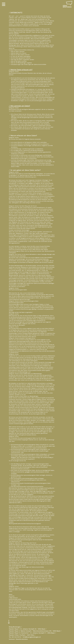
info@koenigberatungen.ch (32, 637)
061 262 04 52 (16, 637)
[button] (4, 4)
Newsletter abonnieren (22, 639)
